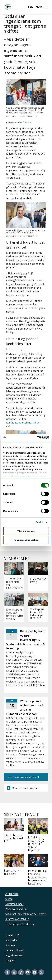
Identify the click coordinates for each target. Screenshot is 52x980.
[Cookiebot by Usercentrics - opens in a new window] (37, 438)
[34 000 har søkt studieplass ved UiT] (14, 832)
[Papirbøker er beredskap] (14, 866)
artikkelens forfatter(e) (22, 122)
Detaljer (40, 522)
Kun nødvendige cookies (26, 540)
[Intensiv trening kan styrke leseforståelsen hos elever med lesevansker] (38, 871)
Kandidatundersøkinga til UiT (23, 423)
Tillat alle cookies (26, 531)
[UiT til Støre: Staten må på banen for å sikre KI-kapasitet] (38, 836)
